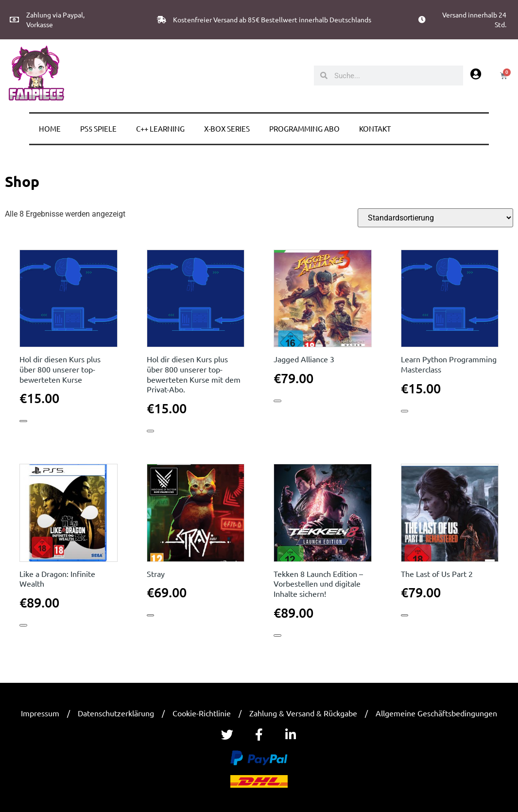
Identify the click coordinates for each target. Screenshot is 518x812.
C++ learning (160, 128)
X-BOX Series (227, 128)
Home (50, 128)
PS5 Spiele (98, 128)
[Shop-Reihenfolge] (435, 218)
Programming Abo (304, 128)
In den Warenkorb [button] (23, 421)
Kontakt (375, 128)
